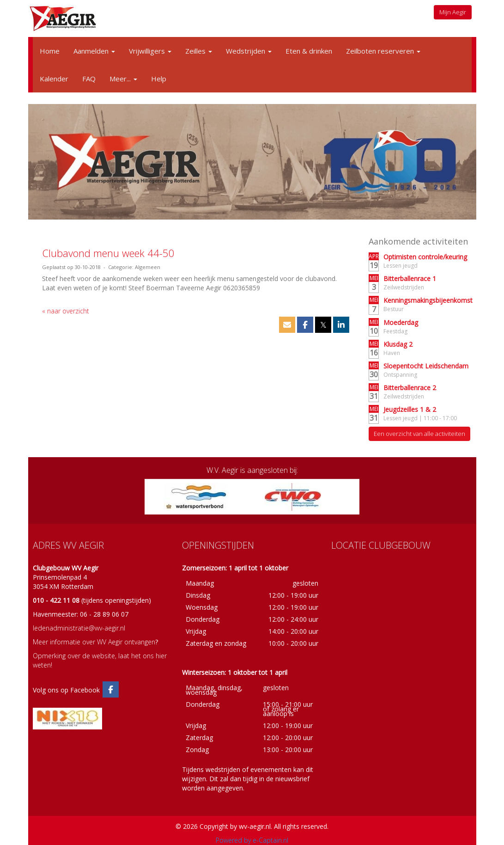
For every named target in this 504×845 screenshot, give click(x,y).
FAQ (89, 79)
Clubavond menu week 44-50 (108, 253)
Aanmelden (94, 51)
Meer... (123, 79)
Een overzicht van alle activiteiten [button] (419, 434)
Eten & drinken (309, 51)
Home (50, 51)
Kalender (54, 79)
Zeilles (199, 51)
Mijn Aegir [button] (453, 12)
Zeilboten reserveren (383, 51)
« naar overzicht (66, 311)
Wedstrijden (249, 51)
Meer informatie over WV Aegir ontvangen (94, 642)
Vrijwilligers (150, 51)
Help (159, 79)
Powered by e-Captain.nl (252, 840)
